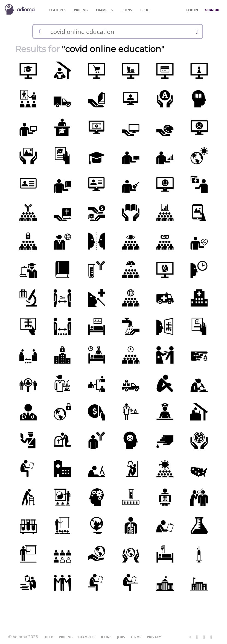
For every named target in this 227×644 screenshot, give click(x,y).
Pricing (81, 10)
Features (57, 10)
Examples (105, 10)
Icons (127, 10)
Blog (145, 10)
